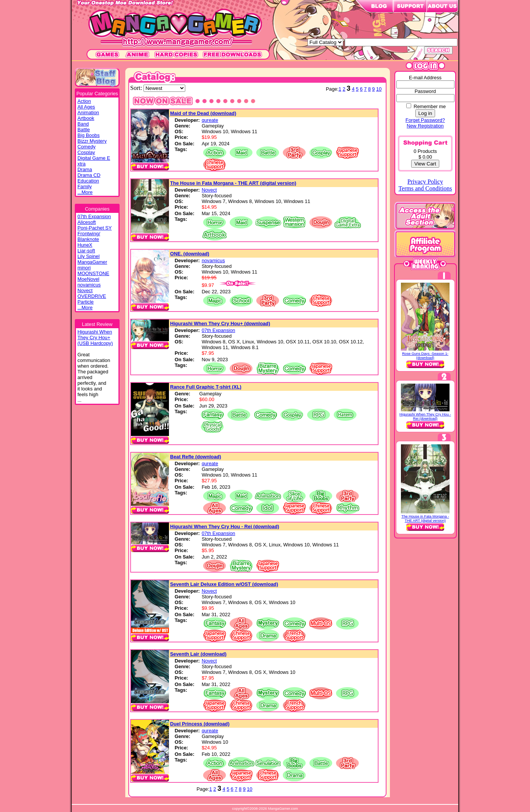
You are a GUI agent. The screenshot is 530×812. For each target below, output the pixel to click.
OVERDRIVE (92, 296)
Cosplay (86, 152)
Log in (425, 113)
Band (83, 124)
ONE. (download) (190, 254)
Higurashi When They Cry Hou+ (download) (220, 323)
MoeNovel (88, 279)
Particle (86, 302)
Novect (85, 290)
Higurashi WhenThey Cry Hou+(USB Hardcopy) (95, 338)
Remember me (430, 106)
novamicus (89, 285)
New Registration (425, 126)
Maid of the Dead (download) (203, 113)
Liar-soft (86, 251)
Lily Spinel (88, 256)
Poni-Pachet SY (95, 228)
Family (85, 186)
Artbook (86, 118)
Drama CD (89, 175)
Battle (84, 130)
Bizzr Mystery (92, 141)
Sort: (137, 88)
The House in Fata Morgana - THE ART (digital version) (233, 183)
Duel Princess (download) (200, 724)
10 (379, 89)
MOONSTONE (93, 273)
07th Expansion (94, 216)
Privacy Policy (425, 182)
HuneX (85, 245)
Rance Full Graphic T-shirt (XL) (206, 387)
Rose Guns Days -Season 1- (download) (425, 356)
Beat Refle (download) (196, 457)
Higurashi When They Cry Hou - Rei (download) (225, 526)
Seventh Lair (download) (198, 654)
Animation (88, 113)
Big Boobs (88, 135)
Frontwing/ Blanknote (89, 236)
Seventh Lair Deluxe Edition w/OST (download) (224, 584)
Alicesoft (87, 222)
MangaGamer (92, 262)
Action (84, 101)
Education (88, 181)
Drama (85, 169)
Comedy (87, 147)
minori (84, 268)
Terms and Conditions (425, 188)
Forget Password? (425, 120)
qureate (210, 120)
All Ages (86, 107)
